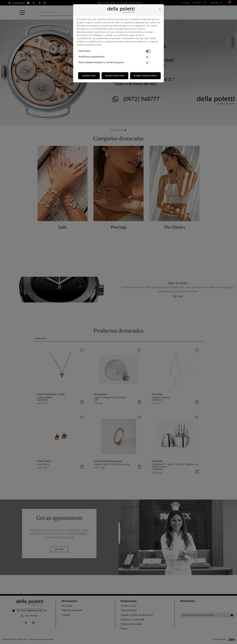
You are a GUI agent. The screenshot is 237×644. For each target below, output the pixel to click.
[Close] (160, 9)
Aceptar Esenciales (115, 76)
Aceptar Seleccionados (145, 76)
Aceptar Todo (89, 76)
